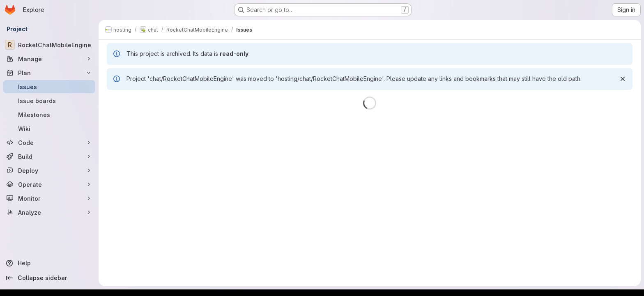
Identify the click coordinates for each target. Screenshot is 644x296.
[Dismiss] (623, 79)
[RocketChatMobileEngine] (49, 45)
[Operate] (49, 184)
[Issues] (49, 87)
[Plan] (49, 73)
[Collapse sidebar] (49, 278)
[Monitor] (49, 198)
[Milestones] (49, 115)
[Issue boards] (49, 101)
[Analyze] (49, 212)
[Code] (49, 142)
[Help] (49, 263)
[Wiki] (49, 128)
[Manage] (49, 59)
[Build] (49, 156)
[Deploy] (49, 170)
